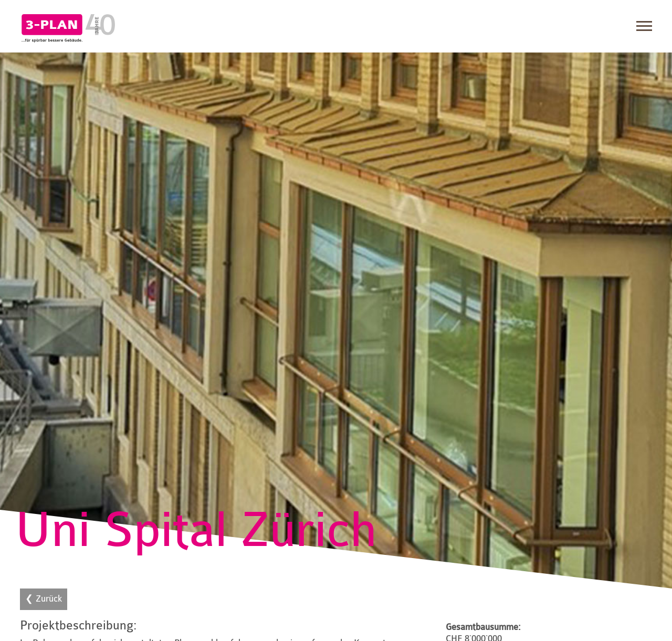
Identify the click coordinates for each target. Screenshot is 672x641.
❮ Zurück (44, 599)
